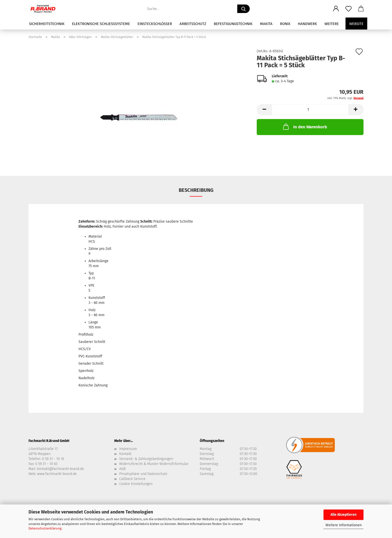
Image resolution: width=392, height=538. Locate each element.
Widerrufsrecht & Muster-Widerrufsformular (154, 464)
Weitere (332, 24)
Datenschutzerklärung (45, 528)
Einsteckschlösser (155, 24)
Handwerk (307, 24)
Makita (266, 24)
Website (356, 24)
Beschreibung (196, 190)
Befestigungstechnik (233, 24)
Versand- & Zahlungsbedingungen (146, 459)
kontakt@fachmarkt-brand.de (60, 469)
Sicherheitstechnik (47, 24)
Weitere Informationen (344, 525)
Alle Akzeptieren (343, 515)
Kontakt (125, 454)
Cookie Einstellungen (136, 484)
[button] (336, 9)
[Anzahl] (310, 110)
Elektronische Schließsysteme (101, 24)
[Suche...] (243, 9)
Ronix (285, 24)
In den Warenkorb (304, 127)
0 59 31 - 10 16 (53, 459)
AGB (122, 469)
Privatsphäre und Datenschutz (143, 474)
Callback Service (132, 479)
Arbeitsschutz (193, 24)
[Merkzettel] (348, 9)
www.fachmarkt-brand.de (57, 474)
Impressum (128, 449)
